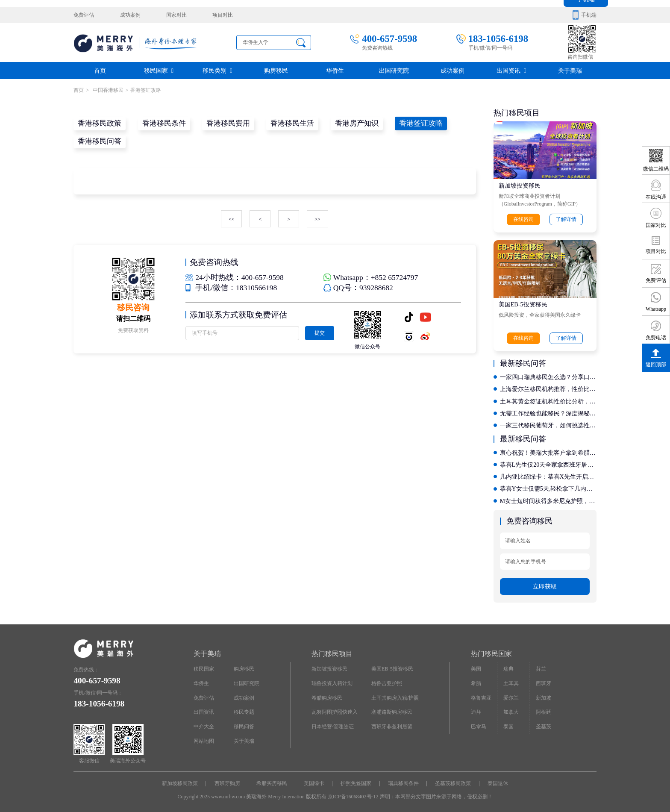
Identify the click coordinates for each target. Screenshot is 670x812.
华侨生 (335, 70)
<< (232, 219)
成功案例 (130, 15)
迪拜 (476, 709)
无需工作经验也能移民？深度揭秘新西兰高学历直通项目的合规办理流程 (548, 412)
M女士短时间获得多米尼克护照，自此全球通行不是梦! (548, 499)
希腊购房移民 (327, 695)
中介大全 (204, 724)
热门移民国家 (491, 651)
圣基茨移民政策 (453, 781)
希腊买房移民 (272, 781)
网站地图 (204, 738)
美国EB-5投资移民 (523, 304)
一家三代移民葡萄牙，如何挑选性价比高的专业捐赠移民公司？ (548, 424)
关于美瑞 (570, 70)
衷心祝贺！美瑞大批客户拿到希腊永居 (548, 451)
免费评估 (84, 15)
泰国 (508, 724)
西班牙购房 (227, 781)
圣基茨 (543, 724)
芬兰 (541, 667)
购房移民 (276, 70)
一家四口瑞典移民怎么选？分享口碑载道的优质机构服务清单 (548, 376)
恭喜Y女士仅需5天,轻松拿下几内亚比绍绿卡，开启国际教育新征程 (548, 487)
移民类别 (217, 70)
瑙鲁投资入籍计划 (332, 681)
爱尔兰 (511, 695)
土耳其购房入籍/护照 (395, 695)
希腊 (476, 681)
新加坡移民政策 (180, 781)
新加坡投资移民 (520, 185)
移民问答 (244, 724)
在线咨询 (524, 219)
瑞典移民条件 (403, 781)
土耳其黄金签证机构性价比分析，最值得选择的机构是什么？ (548, 400)
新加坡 (543, 695)
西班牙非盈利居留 (392, 724)
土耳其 (511, 681)
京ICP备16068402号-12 (353, 794)
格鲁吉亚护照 (387, 681)
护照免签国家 (356, 781)
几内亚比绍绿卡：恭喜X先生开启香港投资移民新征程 (548, 475)
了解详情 (566, 219)
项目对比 (222, 15)
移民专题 (244, 709)
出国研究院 (394, 70)
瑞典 (508, 667)
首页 (100, 70)
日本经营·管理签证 (333, 724)
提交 (319, 332)
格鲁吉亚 (481, 695)
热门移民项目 (332, 651)
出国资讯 (511, 70)
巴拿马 (479, 724)
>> (317, 219)
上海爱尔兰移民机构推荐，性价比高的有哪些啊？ (548, 388)
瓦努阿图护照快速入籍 (335, 711)
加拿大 (511, 709)
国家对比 (176, 15)
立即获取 (545, 584)
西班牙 (543, 681)
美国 (476, 667)
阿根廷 (543, 709)
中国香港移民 (107, 90)
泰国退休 (498, 781)
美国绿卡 (314, 781)
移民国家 (159, 70)
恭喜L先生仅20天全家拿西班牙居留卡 (548, 463)
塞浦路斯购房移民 (392, 709)
